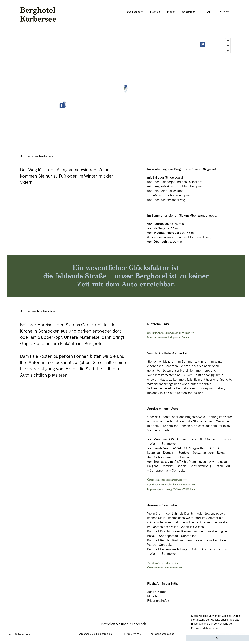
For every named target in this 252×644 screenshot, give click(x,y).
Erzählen (155, 12)
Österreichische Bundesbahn (162, 568)
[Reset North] (228, 51)
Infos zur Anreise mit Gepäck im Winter (168, 333)
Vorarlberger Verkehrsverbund (163, 563)
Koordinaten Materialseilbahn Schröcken (169, 484)
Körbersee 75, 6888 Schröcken (95, 634)
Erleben (171, 12)
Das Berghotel (135, 12)
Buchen (225, 12)
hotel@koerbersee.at (162, 634)
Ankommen (189, 12)
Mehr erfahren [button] (211, 628)
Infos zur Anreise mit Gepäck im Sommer (169, 337)
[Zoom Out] (228, 46)
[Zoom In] (228, 41)
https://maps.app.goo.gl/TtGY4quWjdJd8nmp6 (172, 489)
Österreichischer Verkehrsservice (165, 480)
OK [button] (218, 638)
